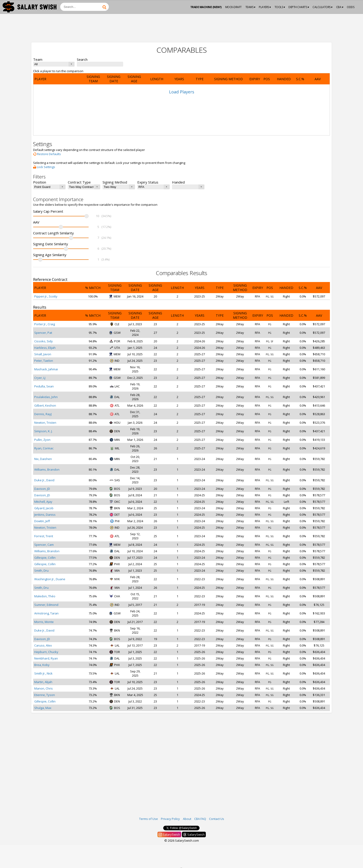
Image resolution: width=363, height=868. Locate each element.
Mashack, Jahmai (46, 369)
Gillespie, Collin (45, 558)
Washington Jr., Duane (50, 579)
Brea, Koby (42, 665)
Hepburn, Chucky (46, 652)
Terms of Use (149, 819)
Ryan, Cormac (44, 448)
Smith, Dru (41, 570)
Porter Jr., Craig (45, 324)
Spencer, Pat (43, 333)
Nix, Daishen (43, 459)
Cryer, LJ (40, 378)
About (187, 819)
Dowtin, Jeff (42, 521)
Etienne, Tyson (45, 695)
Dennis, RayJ (43, 414)
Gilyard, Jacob (44, 508)
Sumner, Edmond (46, 605)
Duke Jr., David (44, 480)
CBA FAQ (200, 819)
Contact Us (217, 819)
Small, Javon (43, 354)
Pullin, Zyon (42, 440)
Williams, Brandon (47, 469)
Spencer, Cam (44, 545)
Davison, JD (42, 489)
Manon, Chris (44, 688)
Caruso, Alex (43, 645)
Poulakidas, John (46, 397)
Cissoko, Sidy (44, 341)
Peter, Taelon (44, 361)
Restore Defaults (47, 154)
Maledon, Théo (45, 596)
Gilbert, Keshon (45, 405)
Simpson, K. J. (43, 431)
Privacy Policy (170, 819)
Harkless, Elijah (45, 348)
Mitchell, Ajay (43, 502)
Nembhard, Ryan (46, 658)
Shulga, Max (43, 708)
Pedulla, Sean (44, 386)
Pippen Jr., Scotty (46, 296)
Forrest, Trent (44, 536)
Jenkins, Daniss (45, 515)
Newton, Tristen (45, 423)
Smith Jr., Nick (43, 673)
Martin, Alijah (43, 682)
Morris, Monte (44, 622)
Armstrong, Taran (46, 613)
